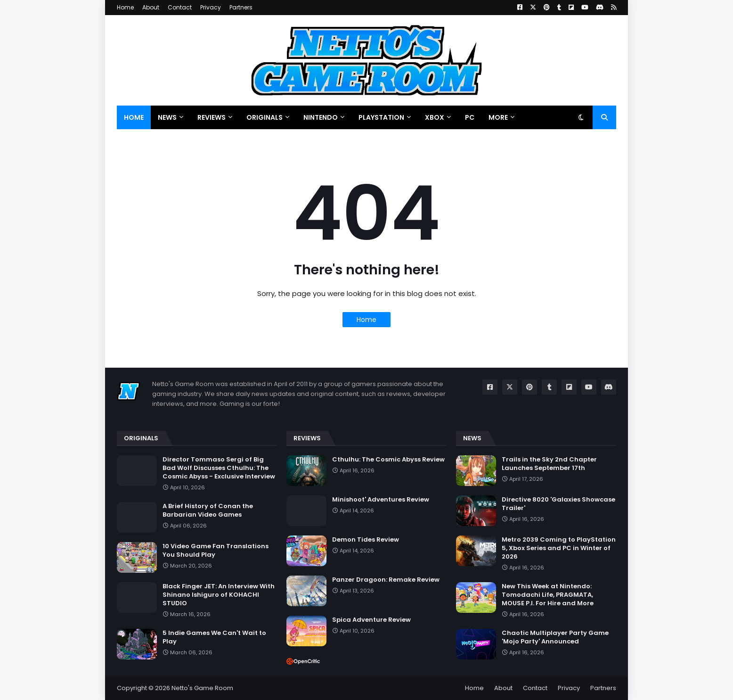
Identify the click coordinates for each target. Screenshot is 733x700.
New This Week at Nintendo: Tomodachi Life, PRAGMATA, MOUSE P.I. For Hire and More (548, 595)
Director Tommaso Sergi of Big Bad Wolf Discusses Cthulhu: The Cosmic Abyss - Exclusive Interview (219, 468)
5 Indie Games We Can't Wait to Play (214, 637)
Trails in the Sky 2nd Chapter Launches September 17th (549, 464)
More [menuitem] (498, 117)
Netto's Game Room (202, 688)
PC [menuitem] (470, 117)
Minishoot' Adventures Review (381, 500)
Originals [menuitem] (265, 117)
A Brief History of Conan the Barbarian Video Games (208, 511)
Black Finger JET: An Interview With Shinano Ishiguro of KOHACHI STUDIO (219, 595)
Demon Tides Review (366, 540)
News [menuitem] (167, 117)
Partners (241, 7)
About (151, 7)
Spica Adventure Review (371, 620)
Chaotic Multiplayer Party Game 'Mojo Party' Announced (555, 637)
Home (125, 7)
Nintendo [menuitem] (321, 117)
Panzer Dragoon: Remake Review (386, 580)
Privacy (211, 7)
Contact (180, 7)
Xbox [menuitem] (435, 117)
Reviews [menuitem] (212, 117)
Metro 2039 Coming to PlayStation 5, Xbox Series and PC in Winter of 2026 (559, 548)
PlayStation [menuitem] (381, 117)
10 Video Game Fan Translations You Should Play (216, 551)
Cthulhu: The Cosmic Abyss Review (388, 460)
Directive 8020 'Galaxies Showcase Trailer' (558, 504)
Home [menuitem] (134, 117)
